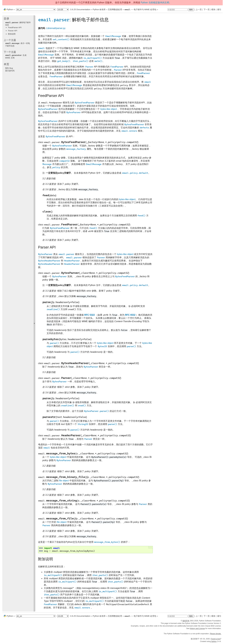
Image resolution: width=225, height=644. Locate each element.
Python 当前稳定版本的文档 (155, 3)
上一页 (199, 9)
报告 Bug (9, 68)
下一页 (207, 9)
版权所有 (186, 621)
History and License (197, 628)
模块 (213, 9)
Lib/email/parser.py (56, 28)
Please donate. (216, 634)
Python (10, 9)
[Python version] (63, 10)
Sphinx (214, 641)
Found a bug (215, 639)
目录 (6, 19)
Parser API (13, 31)
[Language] (36, 10)
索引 (219, 9)
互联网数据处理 (115, 9)
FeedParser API (15, 27)
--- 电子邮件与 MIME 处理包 (140, 9)
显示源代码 (10, 71)
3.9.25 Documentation (80, 9)
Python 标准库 (99, 9)
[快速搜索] (178, 10)
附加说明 (12, 34)
